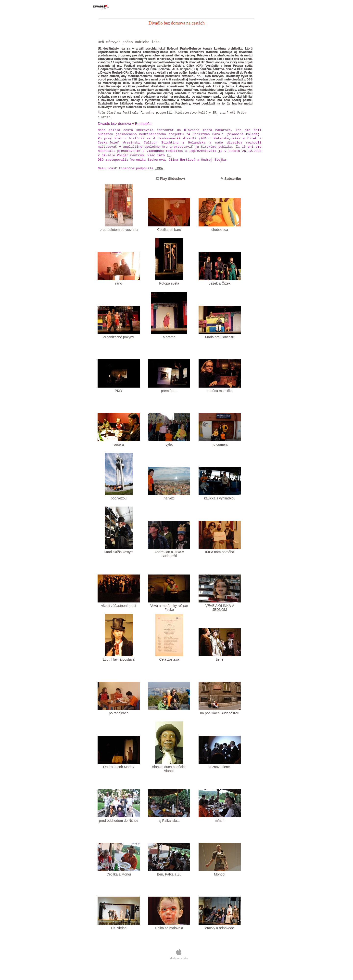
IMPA (159, 168)
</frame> (177, 959)
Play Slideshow (173, 179)
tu (169, 155)
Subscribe (233, 179)
